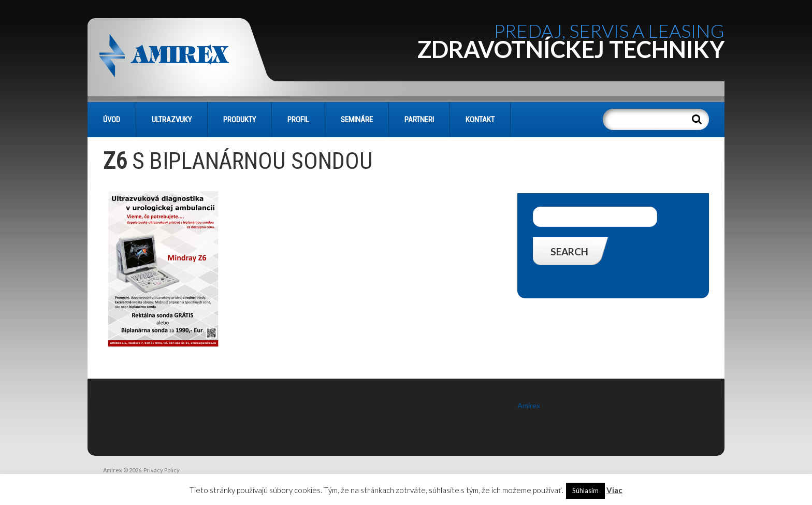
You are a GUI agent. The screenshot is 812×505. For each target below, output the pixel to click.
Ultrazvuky (172, 120)
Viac (614, 490)
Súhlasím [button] (585, 490)
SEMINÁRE (357, 120)
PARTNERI (419, 120)
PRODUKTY (240, 120)
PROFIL (298, 120)
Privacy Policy (162, 470)
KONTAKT (480, 120)
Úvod (112, 120)
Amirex (529, 405)
